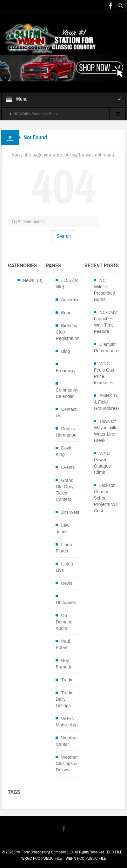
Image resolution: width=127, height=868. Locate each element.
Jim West (70, 512)
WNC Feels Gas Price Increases (104, 373)
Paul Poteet (63, 644)
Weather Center (67, 741)
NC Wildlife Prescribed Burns (36, 114)
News (28, 280)
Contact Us (66, 412)
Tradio (67, 680)
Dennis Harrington (66, 432)
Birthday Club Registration (67, 332)
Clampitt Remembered (107, 348)
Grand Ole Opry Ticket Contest (64, 490)
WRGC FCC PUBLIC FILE (42, 858)
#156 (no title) (67, 284)
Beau (66, 313)
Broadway (65, 371)
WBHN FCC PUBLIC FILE (86, 858)
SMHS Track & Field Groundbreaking (110, 402)
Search (64, 236)
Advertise (70, 300)
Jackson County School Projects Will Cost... (106, 498)
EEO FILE (115, 852)
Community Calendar (67, 393)
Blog (65, 351)
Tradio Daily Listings (64, 699)
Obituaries (66, 603)
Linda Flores (64, 548)
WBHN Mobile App (67, 722)
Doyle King (64, 451)
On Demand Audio (64, 622)
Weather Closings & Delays (67, 763)
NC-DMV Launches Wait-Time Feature (106, 322)
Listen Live (64, 567)
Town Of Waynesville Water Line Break (106, 431)
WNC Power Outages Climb (102, 463)
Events (68, 467)
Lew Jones (62, 528)
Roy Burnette (64, 664)
